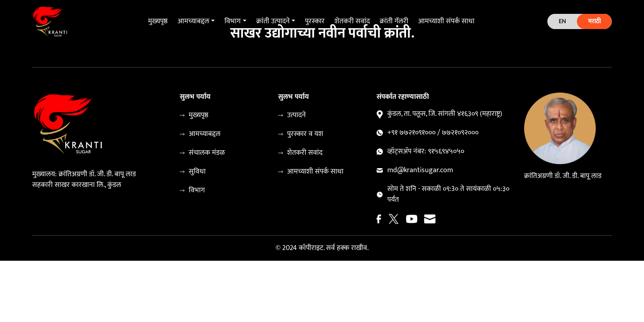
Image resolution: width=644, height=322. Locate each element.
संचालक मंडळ (207, 153)
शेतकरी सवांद (352, 21)
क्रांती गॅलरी (394, 21)
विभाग (197, 191)
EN (562, 21)
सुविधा (197, 172)
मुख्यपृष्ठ (158, 21)
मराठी (594, 21)
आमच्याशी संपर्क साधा (446, 21)
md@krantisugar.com (420, 170)
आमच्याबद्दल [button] (193, 21)
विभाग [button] (233, 21)
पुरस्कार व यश (305, 134)
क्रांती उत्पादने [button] (273, 21)
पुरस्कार (315, 21)
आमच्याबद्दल (205, 134)
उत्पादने (297, 115)
